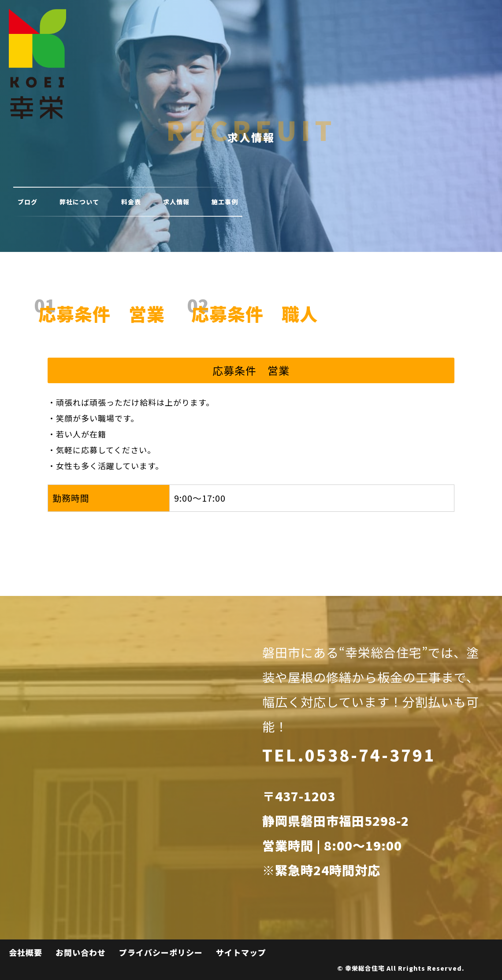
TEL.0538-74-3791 (349, 754)
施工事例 (225, 202)
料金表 (131, 202)
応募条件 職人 (255, 314)
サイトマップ (241, 952)
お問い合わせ (81, 952)
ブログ (28, 202)
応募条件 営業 (102, 314)
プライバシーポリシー (161, 952)
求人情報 (176, 202)
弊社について (79, 202)
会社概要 (26, 952)
